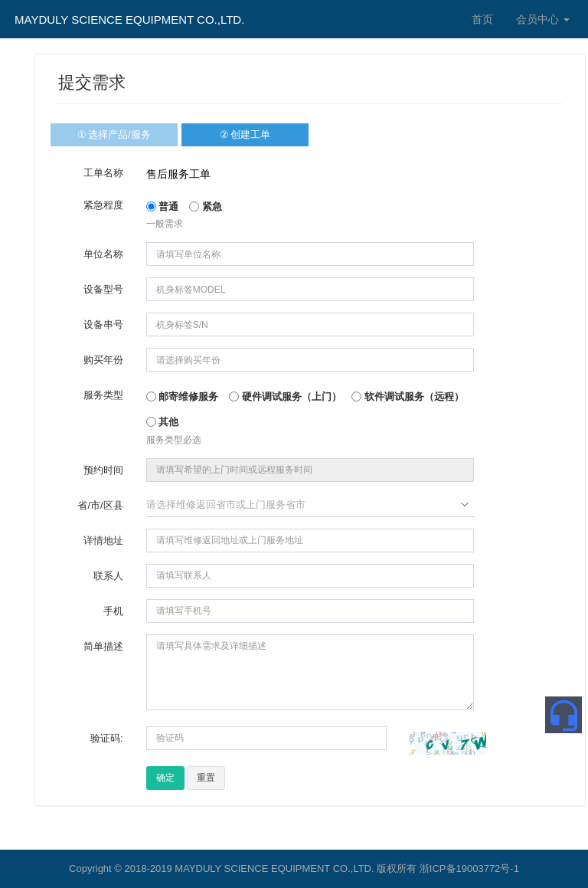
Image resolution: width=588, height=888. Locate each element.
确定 (165, 778)
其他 (163, 422)
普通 (163, 206)
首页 (482, 19)
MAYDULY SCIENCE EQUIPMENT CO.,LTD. (129, 20)
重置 (206, 778)
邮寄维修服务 (183, 396)
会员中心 (543, 19)
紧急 (206, 206)
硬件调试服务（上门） (285, 396)
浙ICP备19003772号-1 (469, 868)
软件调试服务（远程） (408, 396)
